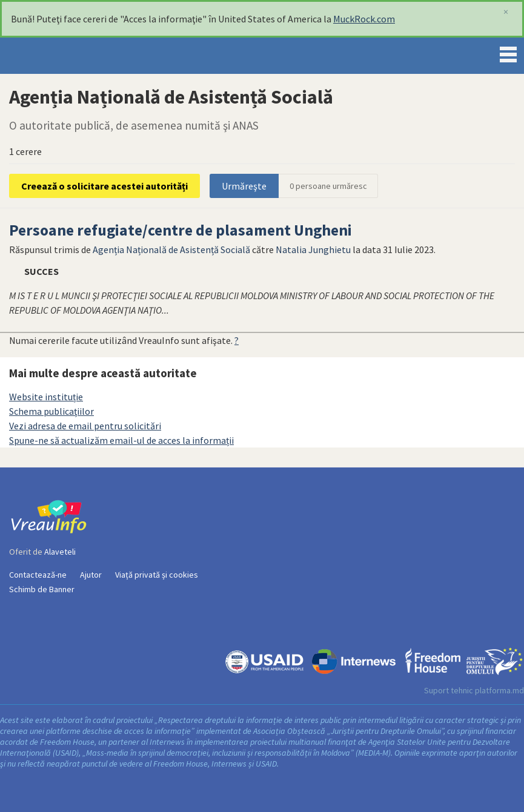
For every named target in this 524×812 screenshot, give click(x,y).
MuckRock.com (364, 19)
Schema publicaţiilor (51, 411)
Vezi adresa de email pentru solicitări (85, 426)
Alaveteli (60, 552)
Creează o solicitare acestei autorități (104, 186)
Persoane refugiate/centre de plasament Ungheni (181, 230)
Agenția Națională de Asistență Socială (171, 249)
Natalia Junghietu (313, 249)
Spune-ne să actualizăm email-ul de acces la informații (121, 440)
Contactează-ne (38, 575)
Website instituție (46, 397)
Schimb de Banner (42, 589)
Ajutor (91, 575)
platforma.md (499, 690)
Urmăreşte (244, 186)
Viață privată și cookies (157, 575)
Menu (508, 52)
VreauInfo (51, 56)
